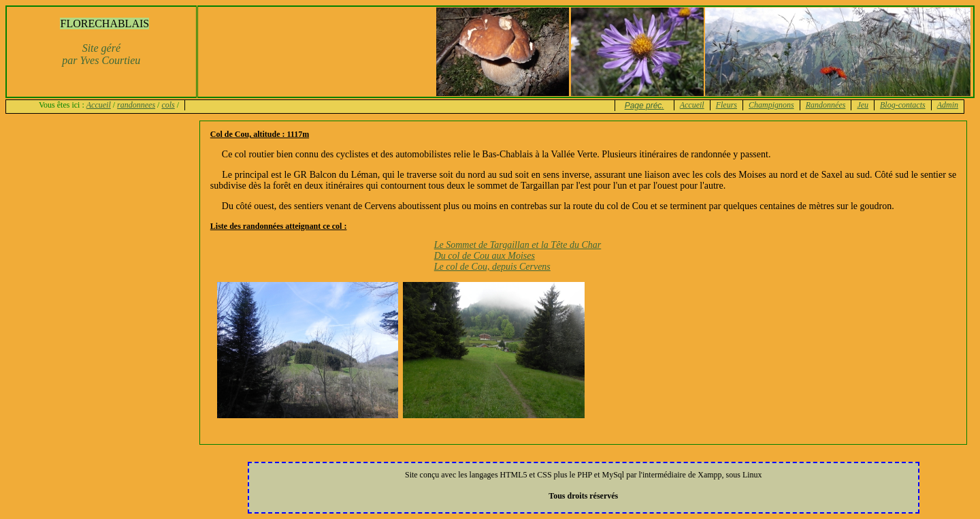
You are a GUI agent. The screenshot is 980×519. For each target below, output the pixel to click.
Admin (948, 105)
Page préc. (644, 106)
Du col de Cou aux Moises (485, 256)
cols (168, 105)
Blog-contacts (903, 105)
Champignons (771, 105)
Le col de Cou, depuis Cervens (492, 267)
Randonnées (826, 105)
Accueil (99, 105)
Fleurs (726, 105)
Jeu (863, 105)
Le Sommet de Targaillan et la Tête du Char (518, 245)
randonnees (136, 105)
